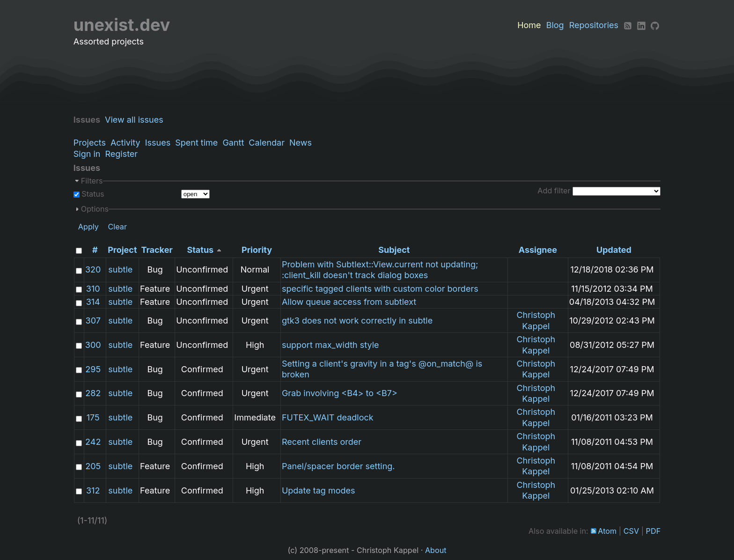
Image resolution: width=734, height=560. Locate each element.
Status (92, 194)
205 (93, 466)
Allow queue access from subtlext (349, 302)
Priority (257, 250)
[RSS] (628, 25)
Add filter (554, 191)
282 (93, 393)
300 (93, 345)
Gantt (233, 143)
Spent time (196, 143)
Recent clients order (322, 442)
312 (93, 490)
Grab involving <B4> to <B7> (340, 393)
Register (121, 154)
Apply (88, 227)
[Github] (655, 25)
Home (529, 25)
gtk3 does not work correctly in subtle (357, 321)
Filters (92, 181)
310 (93, 289)
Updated (614, 250)
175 (93, 417)
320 (93, 269)
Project (122, 250)
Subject (394, 250)
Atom (607, 531)
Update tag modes (319, 490)
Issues (158, 143)
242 (93, 442)
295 (93, 369)
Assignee (538, 250)
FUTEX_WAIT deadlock (328, 417)
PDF (653, 531)
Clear (117, 227)
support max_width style (330, 345)
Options (95, 209)
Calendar (267, 143)
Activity (125, 143)
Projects (90, 143)
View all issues (136, 120)
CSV (631, 531)
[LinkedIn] (641, 25)
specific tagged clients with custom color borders (380, 289)
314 (93, 302)
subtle (120, 269)
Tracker (157, 250)
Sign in (87, 154)
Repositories (594, 25)
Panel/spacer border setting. (338, 466)
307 (93, 321)
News (301, 143)
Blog (555, 25)
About (436, 550)
